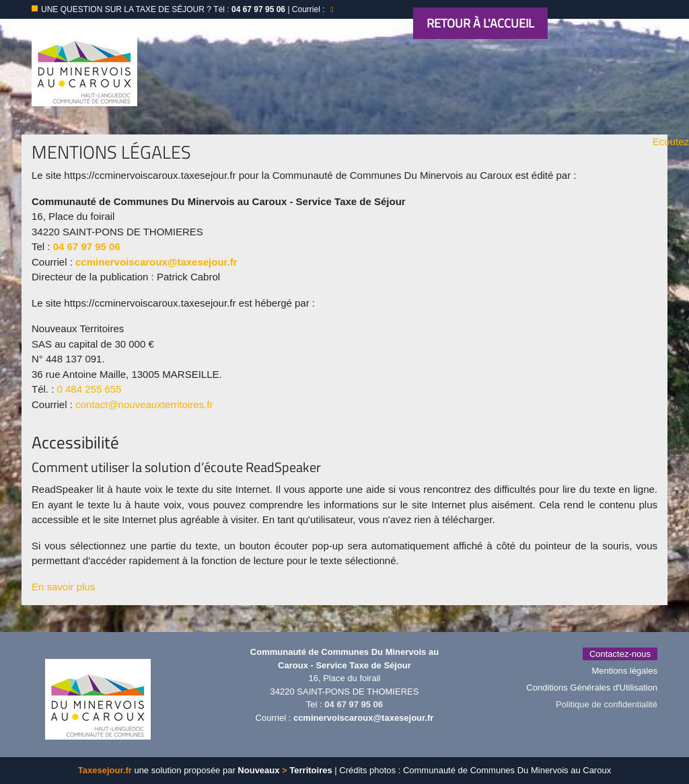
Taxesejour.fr (105, 770)
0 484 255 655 (89, 389)
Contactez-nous (620, 654)
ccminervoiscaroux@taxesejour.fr (156, 262)
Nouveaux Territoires (285, 770)
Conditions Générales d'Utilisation (592, 688)
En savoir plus (63, 587)
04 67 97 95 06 (87, 246)
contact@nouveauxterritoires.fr (144, 404)
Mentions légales (624, 671)
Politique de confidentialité (607, 704)
